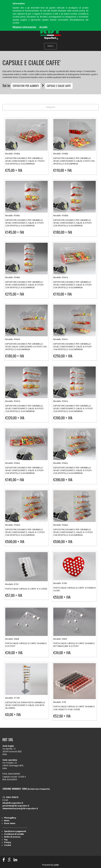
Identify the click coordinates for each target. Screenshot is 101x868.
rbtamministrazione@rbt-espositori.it (20, 809)
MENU (50, 46)
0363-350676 (12, 797)
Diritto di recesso (12, 837)
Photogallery (10, 818)
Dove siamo (10, 823)
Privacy (8, 842)
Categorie (50, 107)
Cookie (8, 845)
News (7, 821)
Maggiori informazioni (24, 27)
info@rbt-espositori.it (13, 803)
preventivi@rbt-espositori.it (16, 806)
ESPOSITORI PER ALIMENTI (26, 86)
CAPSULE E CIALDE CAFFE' (59, 86)
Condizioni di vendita (14, 834)
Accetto (43, 27)
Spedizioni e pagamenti (15, 831)
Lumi (56, 865)
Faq (6, 840)
